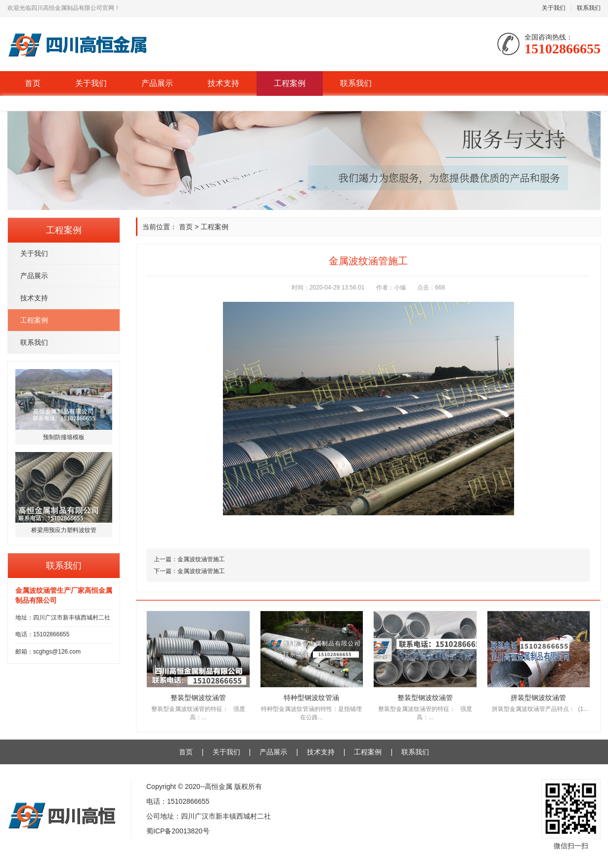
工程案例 (290, 83)
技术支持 (223, 83)
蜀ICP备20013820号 (178, 831)
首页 (33, 83)
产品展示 (157, 83)
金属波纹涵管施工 (201, 559)
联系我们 (589, 8)
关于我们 (554, 8)
